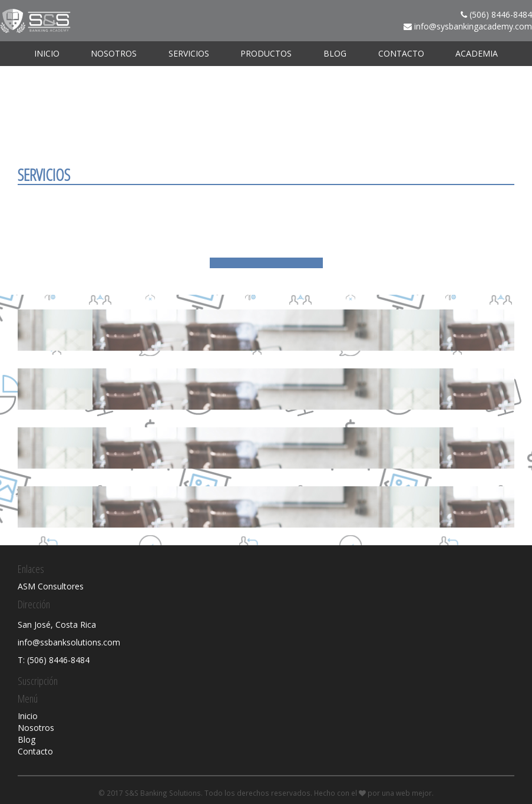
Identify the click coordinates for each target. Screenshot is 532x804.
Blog (335, 53)
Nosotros (114, 53)
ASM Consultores (51, 586)
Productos (266, 53)
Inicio (47, 53)
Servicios (189, 53)
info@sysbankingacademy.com (473, 26)
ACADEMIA (477, 53)
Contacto (401, 53)
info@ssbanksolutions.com (69, 642)
